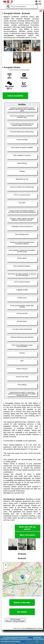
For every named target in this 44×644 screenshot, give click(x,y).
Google (31, 638)
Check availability (15, 96)
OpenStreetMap (36, 596)
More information (28, 535)
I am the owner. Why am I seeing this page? (15, 620)
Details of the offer (22, 603)
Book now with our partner (28, 528)
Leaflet (28, 596)
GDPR (23, 641)
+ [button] (6, 565)
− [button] (6, 569)
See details (22, 612)
